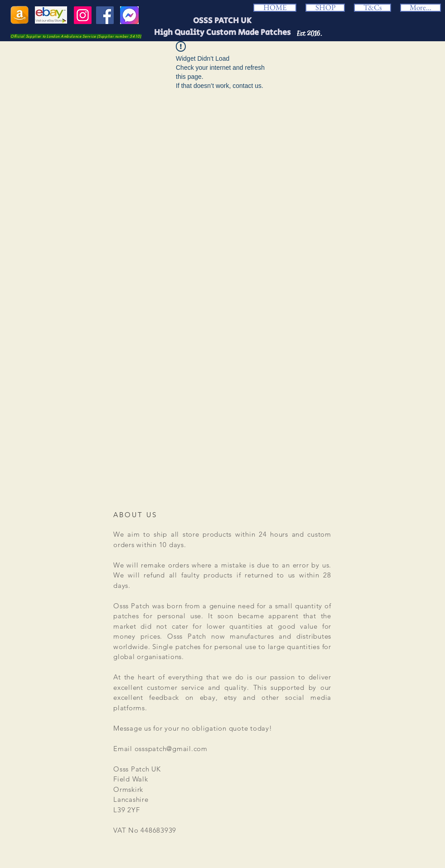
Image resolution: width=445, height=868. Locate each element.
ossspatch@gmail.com (171, 749)
